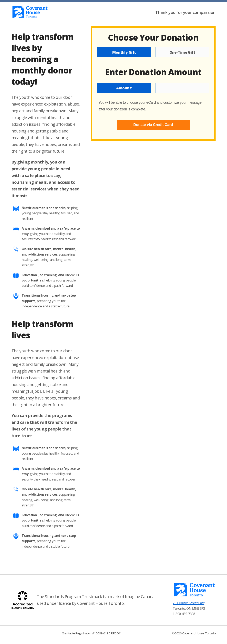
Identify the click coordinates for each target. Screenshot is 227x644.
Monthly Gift (124, 52)
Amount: (124, 88)
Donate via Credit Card (153, 125)
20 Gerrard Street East (189, 603)
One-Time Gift (182, 52)
